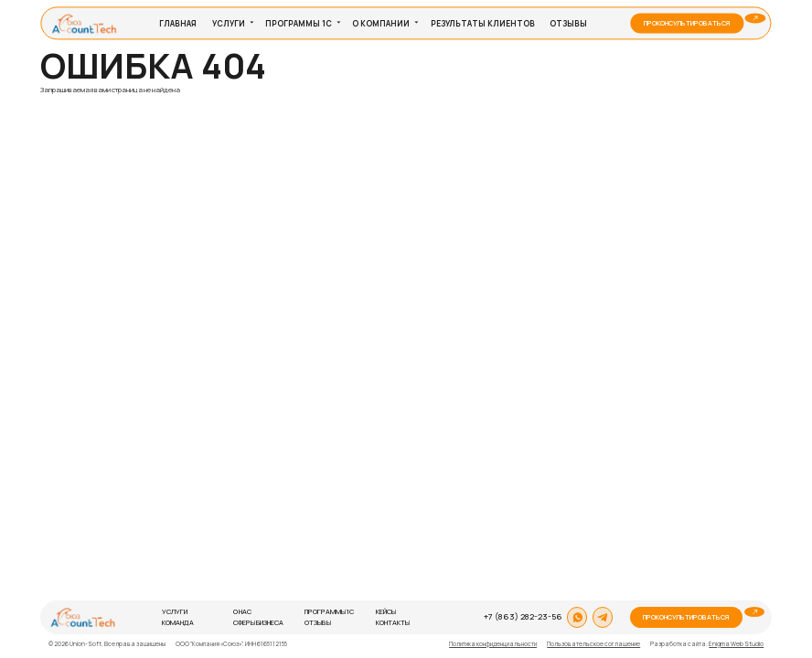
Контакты (393, 622)
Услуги (229, 23)
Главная (178, 23)
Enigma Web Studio (736, 644)
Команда (178, 622)
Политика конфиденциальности (493, 644)
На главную (68, 100)
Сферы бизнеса (258, 622)
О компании (381, 23)
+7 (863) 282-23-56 (523, 617)
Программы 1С (299, 23)
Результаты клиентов (483, 23)
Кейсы (386, 611)
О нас (242, 611)
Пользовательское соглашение (593, 644)
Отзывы (568, 23)
